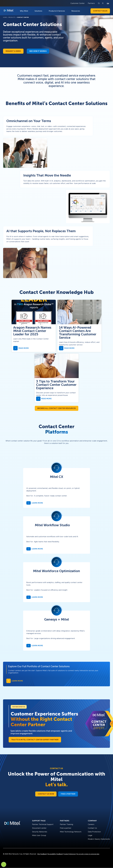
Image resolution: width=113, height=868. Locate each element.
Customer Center (78, 3)
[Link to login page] (103, 3)
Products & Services (57, 11)
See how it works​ (38, 51)
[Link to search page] (99, 3)
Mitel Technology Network (71, 832)
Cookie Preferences (70, 854)
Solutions (38, 11)
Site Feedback (42, 854)
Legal (90, 835)
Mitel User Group (39, 835)
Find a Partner (68, 794)
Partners (91, 3)
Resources (76, 11)
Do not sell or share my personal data (88, 854)
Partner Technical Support (43, 824)
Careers (91, 824)
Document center (39, 828)
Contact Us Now (46, 794)
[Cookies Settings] (4, 864)
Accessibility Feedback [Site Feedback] (55, 854)
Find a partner (66, 828)
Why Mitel (24, 11)
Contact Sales (100, 11)
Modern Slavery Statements (99, 839)
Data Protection (94, 832)
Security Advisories (40, 832)
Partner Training (66, 824)
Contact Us (92, 828)
